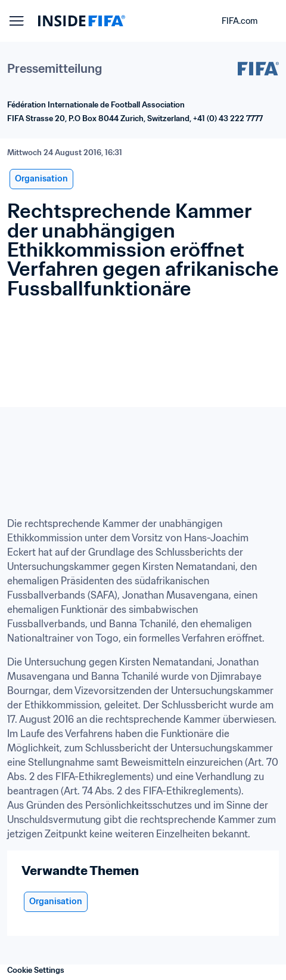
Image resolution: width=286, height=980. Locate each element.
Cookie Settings (36, 970)
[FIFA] (82, 21)
